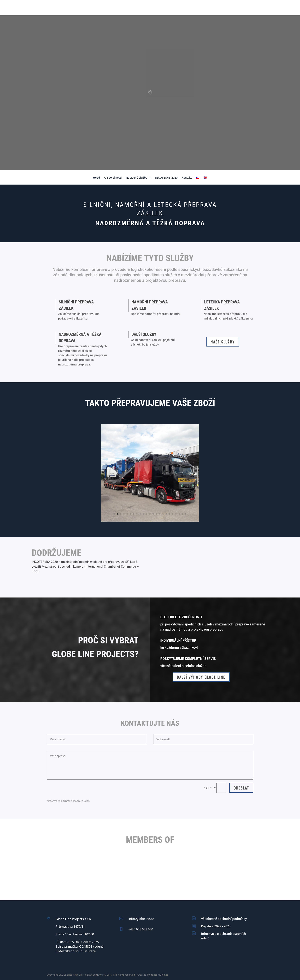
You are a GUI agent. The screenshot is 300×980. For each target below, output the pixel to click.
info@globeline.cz (141, 919)
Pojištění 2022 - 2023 (216, 926)
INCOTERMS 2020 (166, 178)
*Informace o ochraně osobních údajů (68, 801)
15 (160, 514)
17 (166, 514)
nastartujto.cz (159, 975)
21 (179, 514)
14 (156, 514)
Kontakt (187, 178)
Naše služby (223, 342)
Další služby (144, 334)
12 (150, 514)
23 (186, 514)
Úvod (97, 178)
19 (173, 514)
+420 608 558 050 (141, 929)
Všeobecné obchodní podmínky (224, 919)
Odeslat (241, 788)
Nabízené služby (137, 178)
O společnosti (113, 178)
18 (169, 514)
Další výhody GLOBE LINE (201, 677)
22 (182, 514)
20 (176, 514)
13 (153, 514)
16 (163, 514)
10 (143, 514)
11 (147, 514)
